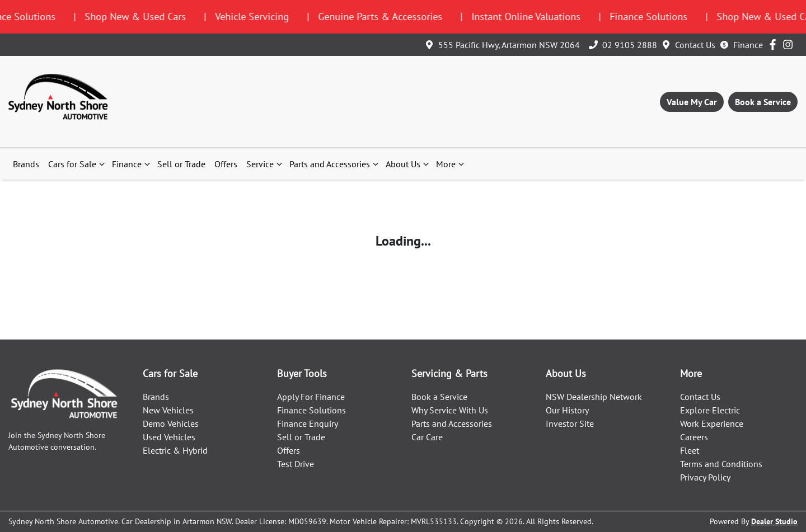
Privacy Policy (705, 477)
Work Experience (712, 423)
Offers (226, 164)
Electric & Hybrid (175, 450)
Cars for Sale (78, 164)
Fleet (690, 450)
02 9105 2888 (630, 45)
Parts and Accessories (335, 164)
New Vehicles (168, 410)
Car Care (427, 437)
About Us (409, 164)
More (451, 164)
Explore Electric (710, 410)
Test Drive (296, 464)
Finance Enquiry (308, 423)
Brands (26, 164)
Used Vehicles (169, 437)
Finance (748, 45)
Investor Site (570, 423)
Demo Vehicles (171, 423)
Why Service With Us (450, 410)
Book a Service (763, 102)
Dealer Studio (774, 521)
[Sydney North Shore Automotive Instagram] (790, 44)
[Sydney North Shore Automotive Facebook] (775, 44)
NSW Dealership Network (594, 397)
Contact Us (695, 45)
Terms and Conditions (721, 464)
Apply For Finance (311, 397)
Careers (694, 437)
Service (266, 164)
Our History (567, 410)
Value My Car (692, 102)
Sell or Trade (181, 164)
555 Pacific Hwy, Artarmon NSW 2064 (509, 45)
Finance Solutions (311, 410)
